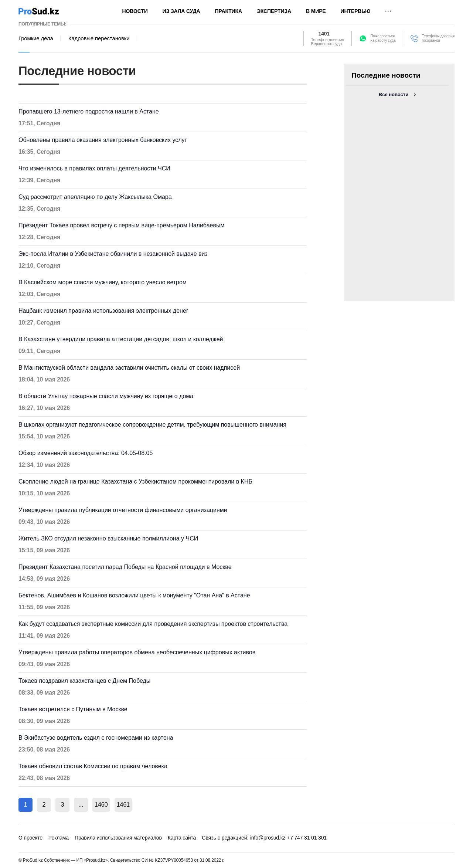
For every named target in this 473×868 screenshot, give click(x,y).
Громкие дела (36, 38)
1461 (123, 805)
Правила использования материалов (118, 838)
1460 (101, 805)
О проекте (30, 838)
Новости (135, 11)
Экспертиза (274, 11)
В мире (316, 11)
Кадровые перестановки (99, 38)
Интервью (356, 11)
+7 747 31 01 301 (307, 838)
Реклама (59, 838)
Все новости (394, 94)
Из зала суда (181, 11)
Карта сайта (182, 838)
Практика (229, 11)
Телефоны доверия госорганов (438, 38)
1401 (324, 34)
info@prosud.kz (268, 838)
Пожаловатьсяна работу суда (383, 38)
